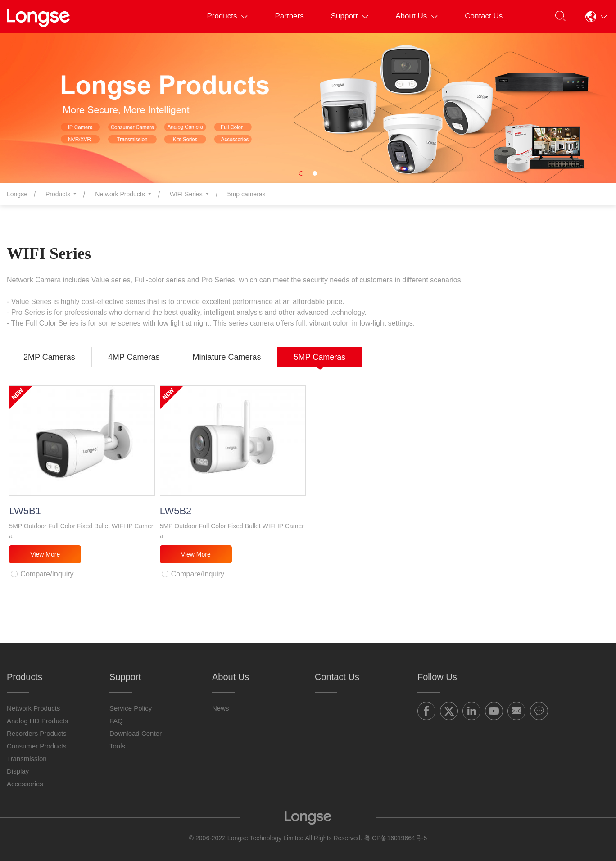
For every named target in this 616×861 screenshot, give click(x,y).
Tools (117, 746)
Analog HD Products (37, 721)
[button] (596, 16)
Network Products (33, 708)
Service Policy (131, 708)
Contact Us (484, 16)
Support (350, 16)
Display (18, 771)
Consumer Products (37, 746)
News (221, 708)
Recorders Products (37, 733)
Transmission (27, 759)
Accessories (25, 784)
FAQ (116, 721)
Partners (289, 16)
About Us (417, 16)
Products (227, 16)
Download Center (136, 733)
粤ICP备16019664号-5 (395, 838)
